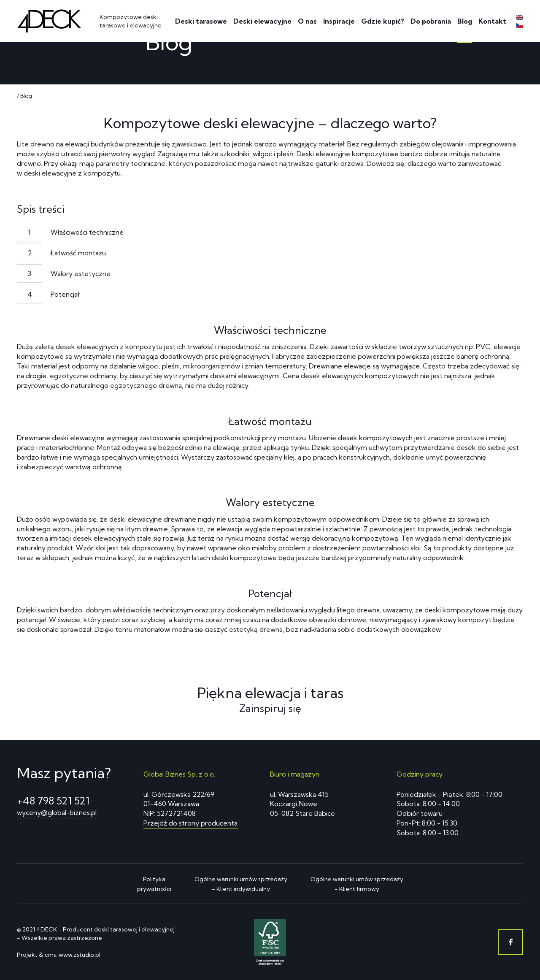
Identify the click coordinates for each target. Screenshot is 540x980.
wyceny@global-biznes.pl (57, 812)
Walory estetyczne (81, 273)
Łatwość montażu (78, 253)
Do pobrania (431, 21)
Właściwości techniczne (87, 232)
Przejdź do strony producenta (190, 823)
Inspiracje (339, 21)
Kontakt (492, 21)
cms (50, 955)
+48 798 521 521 (53, 801)
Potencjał (65, 294)
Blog (465, 21)
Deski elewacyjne (262, 21)
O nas (307, 21)
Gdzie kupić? (383, 21)
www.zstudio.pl (80, 955)
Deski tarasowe (201, 21)
